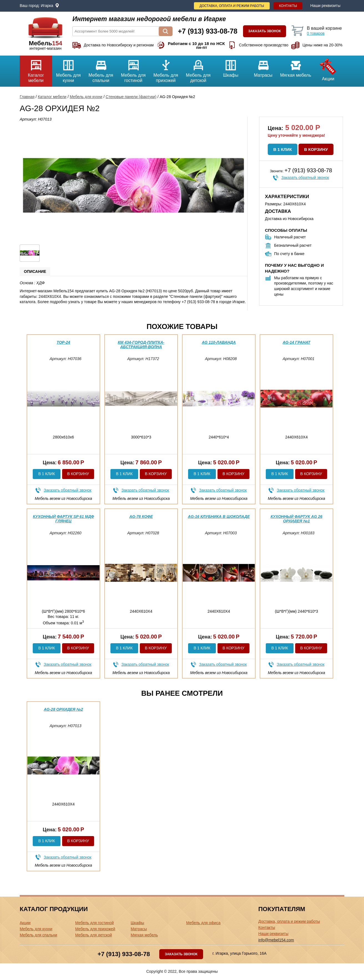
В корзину (316, 149)
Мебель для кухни (68, 69)
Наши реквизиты (325, 6)
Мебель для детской (198, 69)
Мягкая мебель (296, 67)
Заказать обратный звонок (305, 178)
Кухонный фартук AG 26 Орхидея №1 (296, 519)
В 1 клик (283, 149)
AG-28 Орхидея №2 (64, 709)
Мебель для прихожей (166, 69)
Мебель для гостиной (133, 69)
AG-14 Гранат (297, 342)
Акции (328, 68)
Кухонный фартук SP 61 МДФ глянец (63, 519)
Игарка (47, 6)
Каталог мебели (36, 69)
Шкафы (231, 67)
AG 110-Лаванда (219, 342)
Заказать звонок (265, 31)
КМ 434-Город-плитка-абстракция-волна (141, 344)
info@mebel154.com (276, 940)
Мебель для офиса (203, 923)
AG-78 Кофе (141, 517)
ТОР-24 (63, 342)
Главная (27, 97)
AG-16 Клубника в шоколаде (219, 517)
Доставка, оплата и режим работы (232, 6)
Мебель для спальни (101, 69)
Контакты (288, 6)
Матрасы (263, 67)
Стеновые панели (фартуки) (131, 97)
